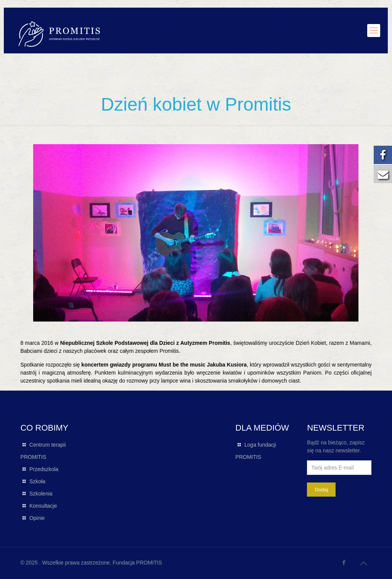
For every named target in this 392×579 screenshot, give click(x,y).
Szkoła (37, 481)
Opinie (37, 518)
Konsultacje (43, 506)
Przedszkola (44, 469)
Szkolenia (41, 494)
